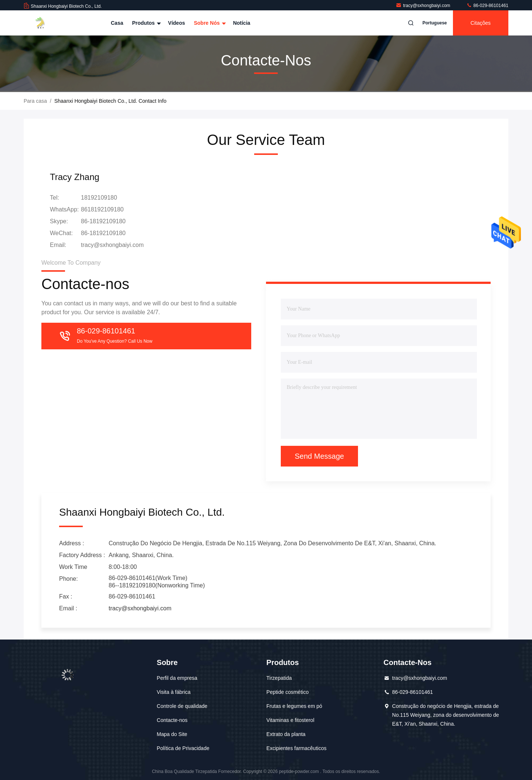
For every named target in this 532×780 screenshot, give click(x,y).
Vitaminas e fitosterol (290, 720)
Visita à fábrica (174, 692)
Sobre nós (209, 23)
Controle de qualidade (182, 706)
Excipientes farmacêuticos (296, 748)
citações (481, 23)
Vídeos (177, 23)
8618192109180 (102, 209)
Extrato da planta (286, 734)
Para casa (35, 101)
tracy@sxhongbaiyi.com (424, 6)
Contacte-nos (172, 720)
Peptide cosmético (287, 692)
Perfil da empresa (177, 678)
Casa (117, 23)
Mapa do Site (172, 734)
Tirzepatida (279, 678)
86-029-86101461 (487, 6)
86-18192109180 (103, 221)
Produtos (145, 23)
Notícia (242, 23)
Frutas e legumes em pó (294, 706)
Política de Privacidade (183, 748)
